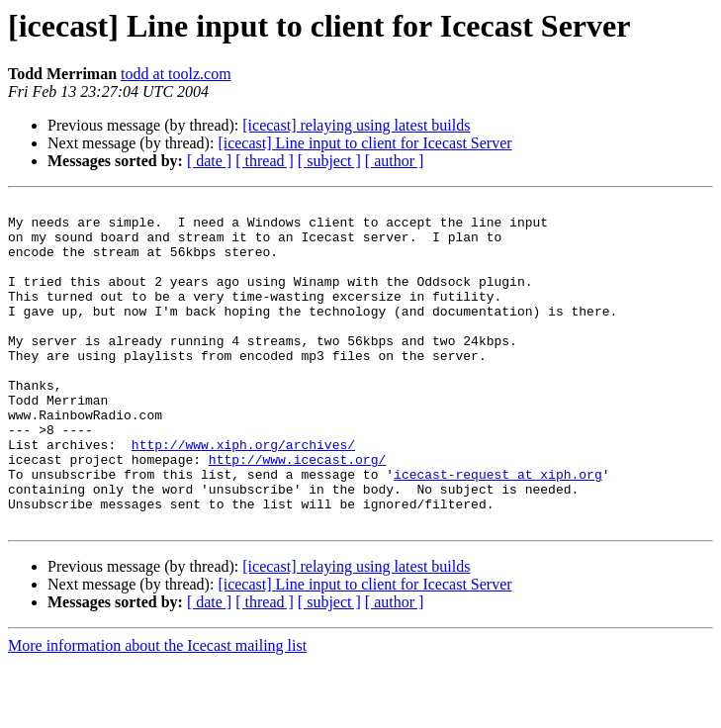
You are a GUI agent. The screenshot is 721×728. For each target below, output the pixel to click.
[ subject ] (329, 161)
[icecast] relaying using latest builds (356, 125)
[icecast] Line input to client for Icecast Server (364, 143)
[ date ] (209, 161)
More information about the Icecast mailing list (157, 711)
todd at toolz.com (176, 74)
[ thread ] (265, 161)
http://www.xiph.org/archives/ (243, 495)
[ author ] (395, 161)
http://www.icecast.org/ (297, 512)
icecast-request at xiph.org (498, 530)
